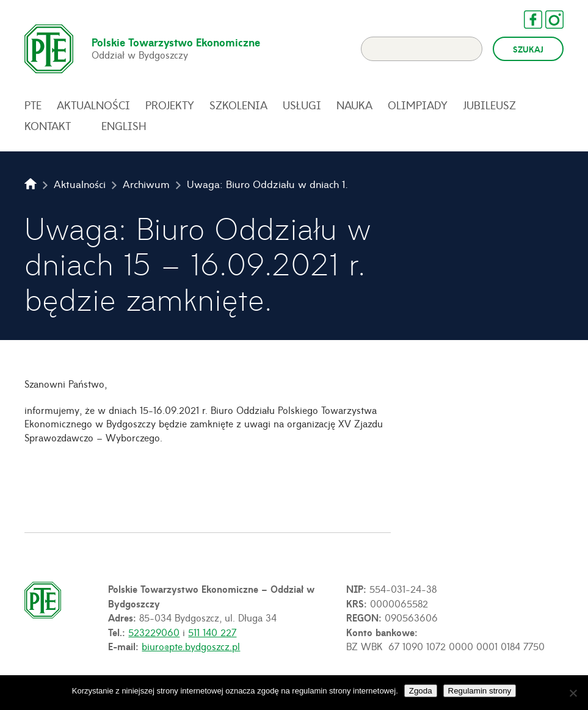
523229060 (154, 632)
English (124, 126)
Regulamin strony (480, 691)
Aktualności (93, 105)
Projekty (170, 105)
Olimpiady (418, 105)
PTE (33, 105)
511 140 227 (212, 632)
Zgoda (421, 691)
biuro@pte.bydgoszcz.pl (191, 646)
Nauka (354, 105)
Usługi (302, 105)
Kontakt (48, 126)
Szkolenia (238, 105)
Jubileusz (489, 105)
